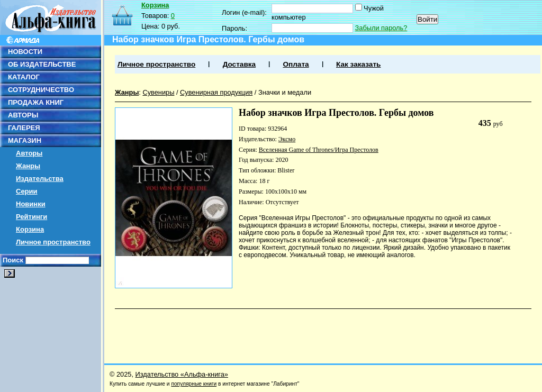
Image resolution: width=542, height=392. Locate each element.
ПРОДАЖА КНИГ (36, 102)
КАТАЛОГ (24, 77)
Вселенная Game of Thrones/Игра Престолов (319, 150)
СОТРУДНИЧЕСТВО (41, 90)
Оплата (296, 64)
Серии (27, 191)
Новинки (31, 204)
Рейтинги (31, 217)
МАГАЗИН (25, 140)
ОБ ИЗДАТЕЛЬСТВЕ (42, 64)
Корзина (30, 229)
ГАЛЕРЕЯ (24, 128)
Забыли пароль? (381, 28)
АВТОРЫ (23, 115)
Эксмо (287, 139)
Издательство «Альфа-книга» (182, 374)
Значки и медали (285, 92)
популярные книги (194, 384)
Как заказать (358, 64)
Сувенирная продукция (216, 92)
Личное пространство (53, 242)
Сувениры (158, 92)
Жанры (28, 166)
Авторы (29, 153)
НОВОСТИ (25, 52)
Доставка (239, 64)
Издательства (40, 179)
